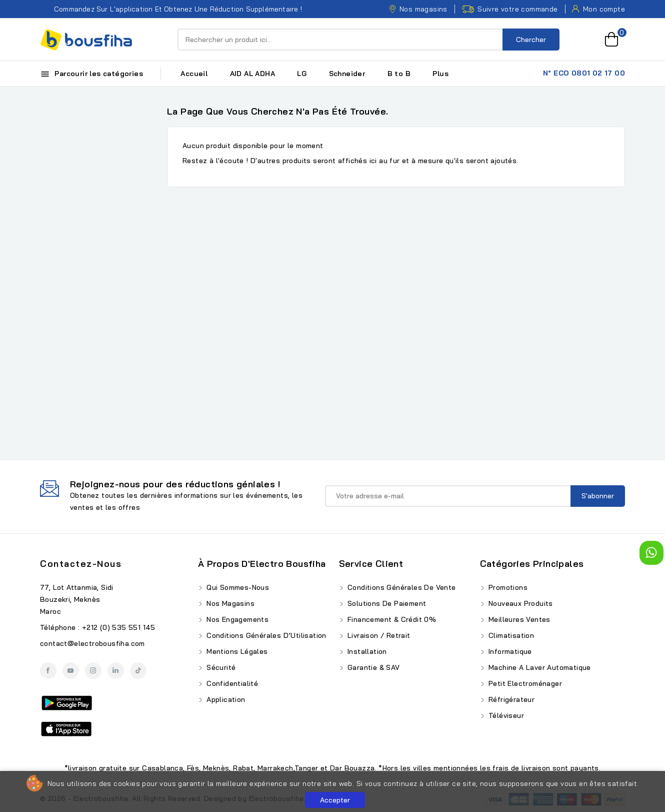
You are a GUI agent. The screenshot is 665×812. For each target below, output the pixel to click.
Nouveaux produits (520, 603)
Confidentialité (231, 683)
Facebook (48, 671)
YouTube (71, 671)
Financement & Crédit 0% (391, 619)
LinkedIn (116, 671)
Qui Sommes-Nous (237, 587)
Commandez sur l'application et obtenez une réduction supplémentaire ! (171, 9)
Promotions (507, 587)
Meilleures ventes (518, 619)
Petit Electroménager (524, 683)
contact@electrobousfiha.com (92, 643)
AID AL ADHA (252, 74)
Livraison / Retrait (378, 635)
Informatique (509, 651)
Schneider (347, 74)
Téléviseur (505, 715)
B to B (399, 74)
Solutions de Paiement (386, 603)
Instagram (93, 671)
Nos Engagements (236, 619)
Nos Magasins (229, 603)
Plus (440, 74)
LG (302, 74)
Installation (366, 651)
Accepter (335, 800)
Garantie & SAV (373, 667)
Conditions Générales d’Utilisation (265, 635)
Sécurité (220, 667)
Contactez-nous (81, 564)
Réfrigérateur (511, 699)
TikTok (138, 671)
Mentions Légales (236, 651)
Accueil (194, 74)
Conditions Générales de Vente (401, 587)
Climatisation (510, 635)
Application (225, 699)
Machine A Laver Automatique (539, 667)
